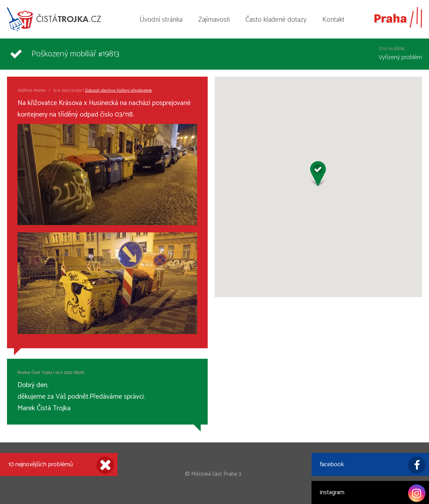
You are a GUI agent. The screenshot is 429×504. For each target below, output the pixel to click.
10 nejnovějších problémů (61, 465)
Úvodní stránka (161, 20)
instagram (373, 493)
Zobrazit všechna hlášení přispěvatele (119, 90)
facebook (373, 465)
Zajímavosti (214, 20)
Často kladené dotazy (276, 20)
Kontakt (333, 20)
